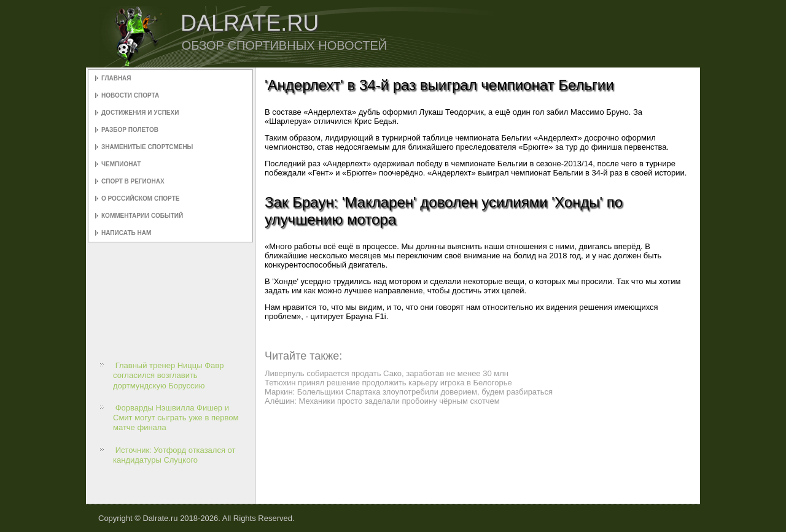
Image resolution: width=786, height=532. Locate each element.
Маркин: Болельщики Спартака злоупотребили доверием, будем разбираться (409, 392)
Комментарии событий (142, 216)
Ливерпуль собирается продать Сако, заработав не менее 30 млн (387, 373)
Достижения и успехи (140, 113)
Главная (116, 78)
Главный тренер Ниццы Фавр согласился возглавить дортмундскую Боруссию (168, 376)
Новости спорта (130, 95)
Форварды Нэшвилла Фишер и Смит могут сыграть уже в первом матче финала (176, 418)
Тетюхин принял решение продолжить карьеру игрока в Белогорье (388, 383)
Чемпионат (121, 164)
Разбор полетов (130, 130)
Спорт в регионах (133, 181)
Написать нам (126, 233)
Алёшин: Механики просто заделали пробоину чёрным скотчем (382, 401)
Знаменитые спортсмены (147, 147)
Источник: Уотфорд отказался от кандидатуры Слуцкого (174, 455)
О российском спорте (140, 199)
